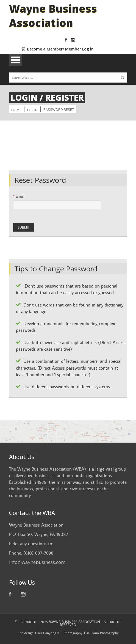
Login (32, 110)
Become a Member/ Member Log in (60, 49)
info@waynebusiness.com (37, 562)
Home (16, 110)
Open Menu (16, 60)
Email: (19, 196)
